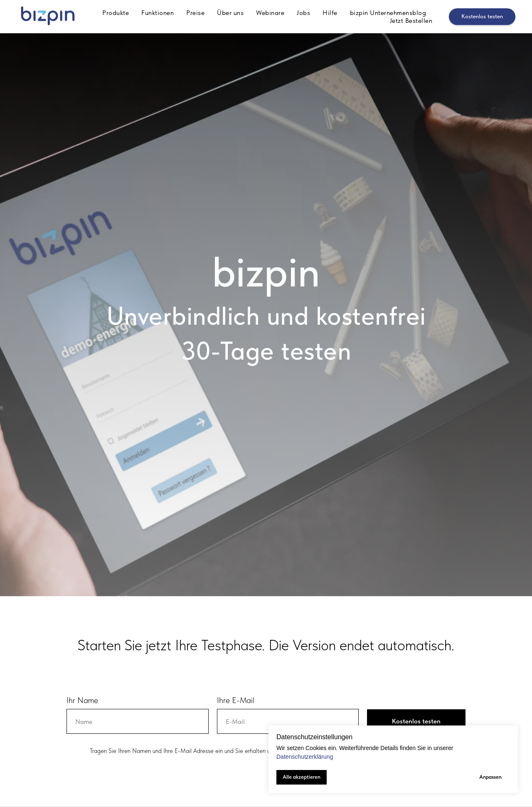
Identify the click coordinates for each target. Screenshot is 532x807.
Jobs (303, 13)
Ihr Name (82, 700)
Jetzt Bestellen (411, 21)
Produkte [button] (116, 13)
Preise (195, 13)
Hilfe (330, 13)
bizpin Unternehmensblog (388, 13)
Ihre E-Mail (236, 700)
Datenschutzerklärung (305, 757)
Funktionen (158, 13)
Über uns (230, 13)
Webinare (270, 13)
